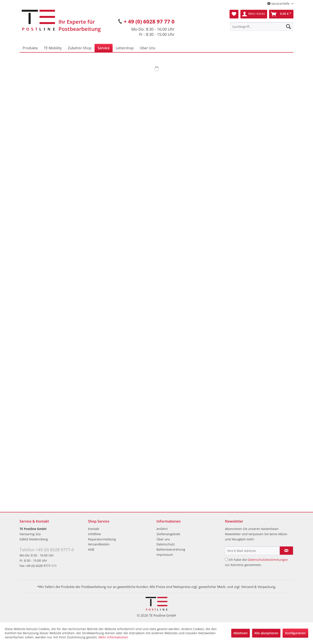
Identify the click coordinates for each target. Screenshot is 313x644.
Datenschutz (166, 544)
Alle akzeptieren (266, 633)
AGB (91, 549)
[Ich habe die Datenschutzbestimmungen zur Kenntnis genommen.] (226, 559)
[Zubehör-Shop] (80, 48)
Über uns (163, 539)
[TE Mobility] (53, 48)
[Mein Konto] (254, 14)
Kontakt (94, 529)
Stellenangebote (168, 534)
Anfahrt (162, 529)
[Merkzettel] (234, 14)
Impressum (165, 555)
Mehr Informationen (113, 637)
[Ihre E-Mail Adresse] (252, 551)
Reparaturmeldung (102, 539)
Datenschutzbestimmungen (268, 560)
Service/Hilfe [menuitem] (279, 4)
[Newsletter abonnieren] (286, 551)
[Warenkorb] (281, 14)
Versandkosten (99, 544)
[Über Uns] (148, 48)
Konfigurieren (295, 633)
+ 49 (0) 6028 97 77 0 (149, 21)
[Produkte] (30, 48)
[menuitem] (262, 26)
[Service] (104, 48)
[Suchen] (288, 26)
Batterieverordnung (171, 549)
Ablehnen (241, 633)
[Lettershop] (125, 48)
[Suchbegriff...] (262, 26)
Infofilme (94, 534)
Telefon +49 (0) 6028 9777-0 (47, 550)
